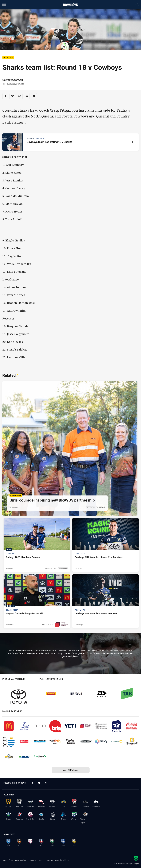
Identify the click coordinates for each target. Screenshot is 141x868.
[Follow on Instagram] (46, 783)
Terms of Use (8, 860)
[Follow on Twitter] (39, 783)
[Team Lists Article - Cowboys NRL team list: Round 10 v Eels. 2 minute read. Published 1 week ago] (106, 601)
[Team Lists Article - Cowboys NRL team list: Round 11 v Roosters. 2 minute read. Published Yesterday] (106, 545)
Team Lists (8, 58)
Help (40, 860)
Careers (33, 860)
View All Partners (70, 770)
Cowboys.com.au (13, 80)
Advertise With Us (62, 860)
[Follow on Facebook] (33, 783)
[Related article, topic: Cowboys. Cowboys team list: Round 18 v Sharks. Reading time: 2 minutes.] (70, 142)
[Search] (137, 5)
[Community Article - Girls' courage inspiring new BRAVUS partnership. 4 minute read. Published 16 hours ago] (70, 448)
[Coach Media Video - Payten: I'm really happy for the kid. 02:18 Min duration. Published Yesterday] (37, 601)
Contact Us (48, 860)
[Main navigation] (4, 5)
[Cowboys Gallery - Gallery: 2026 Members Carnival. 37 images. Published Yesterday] (37, 545)
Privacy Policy (21, 860)
